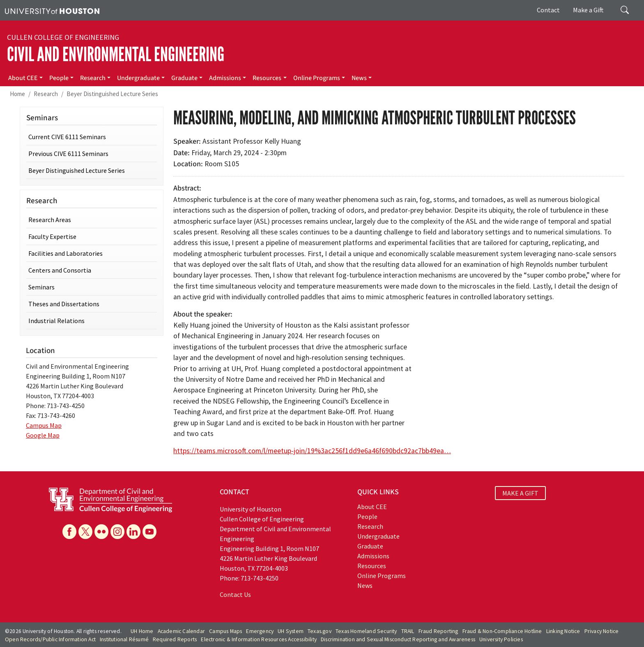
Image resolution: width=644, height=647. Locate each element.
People (59, 78)
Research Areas (50, 220)
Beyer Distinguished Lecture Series (112, 94)
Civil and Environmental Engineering (116, 54)
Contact (548, 10)
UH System (291, 631)
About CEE (23, 78)
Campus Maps (225, 631)
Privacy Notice (602, 631)
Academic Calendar (181, 631)
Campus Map (44, 425)
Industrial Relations (56, 321)
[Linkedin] (133, 532)
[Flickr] (101, 532)
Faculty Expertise (52, 236)
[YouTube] (149, 532)
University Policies (501, 639)
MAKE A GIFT (520, 493)
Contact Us (235, 594)
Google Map (43, 435)
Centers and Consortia (60, 270)
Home (17, 94)
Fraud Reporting (438, 631)
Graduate (184, 78)
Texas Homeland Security (366, 631)
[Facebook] (69, 532)
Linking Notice (563, 631)
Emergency (260, 631)
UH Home (142, 631)
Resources (267, 78)
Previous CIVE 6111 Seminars (68, 154)
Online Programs (317, 78)
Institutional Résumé (124, 639)
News (359, 78)
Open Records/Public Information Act (50, 639)
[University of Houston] (52, 10)
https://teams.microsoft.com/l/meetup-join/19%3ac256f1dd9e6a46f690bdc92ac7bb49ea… (312, 451)
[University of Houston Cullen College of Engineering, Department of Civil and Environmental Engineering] (110, 499)
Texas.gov (320, 631)
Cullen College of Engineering (63, 37)
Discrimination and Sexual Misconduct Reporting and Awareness (398, 639)
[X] (85, 532)
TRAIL (408, 631)
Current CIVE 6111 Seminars (67, 137)
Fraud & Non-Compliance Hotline (502, 631)
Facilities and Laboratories (66, 253)
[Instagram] (117, 532)
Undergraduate (138, 78)
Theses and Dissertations (64, 304)
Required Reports (175, 639)
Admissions (225, 78)
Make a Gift (588, 10)
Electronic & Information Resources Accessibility (259, 639)
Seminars (41, 287)
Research (93, 78)
